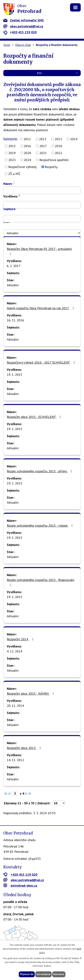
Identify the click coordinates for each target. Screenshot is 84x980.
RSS (58, 73)
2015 (12, 146)
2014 (74, 139)
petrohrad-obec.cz (20, 885)
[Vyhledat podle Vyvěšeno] (42, 205)
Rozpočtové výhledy (22, 167)
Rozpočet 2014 (21, 639)
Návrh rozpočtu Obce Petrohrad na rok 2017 (41, 308)
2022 (58, 153)
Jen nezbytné (43, 974)
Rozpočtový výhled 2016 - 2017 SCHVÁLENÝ (42, 362)
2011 (27, 139)
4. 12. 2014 (15, 651)
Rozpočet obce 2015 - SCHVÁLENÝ (35, 417)
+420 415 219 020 (20, 32)
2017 (43, 146)
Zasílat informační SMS (24, 20)
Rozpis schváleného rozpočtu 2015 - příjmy (40, 471)
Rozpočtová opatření (54, 160)
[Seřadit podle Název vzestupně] (14, 182)
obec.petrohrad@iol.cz (23, 26)
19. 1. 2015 (15, 375)
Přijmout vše (27, 974)
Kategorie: (10, 139)
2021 (43, 153)
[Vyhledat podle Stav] (42, 233)
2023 (12, 160)
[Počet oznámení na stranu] (59, 803)
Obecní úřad (23, 45)
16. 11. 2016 (15, 320)
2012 (43, 139)
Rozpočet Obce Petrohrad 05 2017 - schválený (39, 251)
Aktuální (13, 285)
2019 (12, 153)
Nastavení (59, 974)
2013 (58, 139)
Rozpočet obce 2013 (25, 748)
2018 (58, 146)
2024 (27, 160)
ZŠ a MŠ (14, 174)
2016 (27, 146)
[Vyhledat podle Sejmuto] (42, 219)
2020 (27, 153)
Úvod (7, 45)
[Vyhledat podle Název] (42, 190)
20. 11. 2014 (15, 706)
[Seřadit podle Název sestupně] (14, 183)
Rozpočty (51, 167)
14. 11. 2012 (15, 760)
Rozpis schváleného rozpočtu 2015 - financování (41, 582)
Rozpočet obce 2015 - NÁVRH (31, 694)
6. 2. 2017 (14, 266)
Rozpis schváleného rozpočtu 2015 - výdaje (41, 526)
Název (8, 184)
